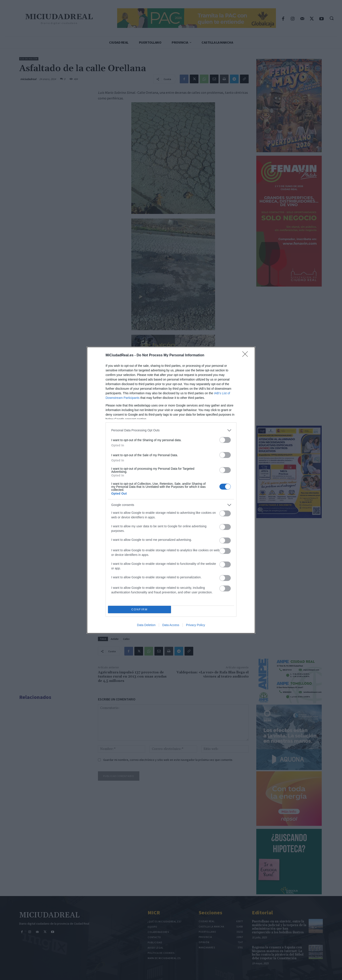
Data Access (171, 625)
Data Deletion (146, 625)
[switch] (225, 440)
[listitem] (171, 430)
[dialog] (171, 490)
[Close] (246, 355)
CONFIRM (139, 609)
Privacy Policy (196, 625)
